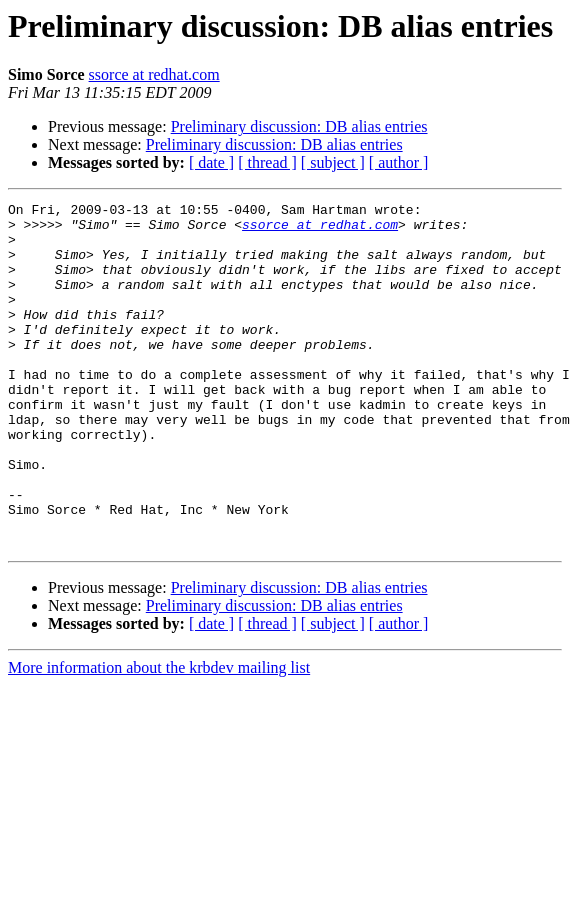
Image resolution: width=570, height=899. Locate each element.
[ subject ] (333, 162)
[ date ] (211, 162)
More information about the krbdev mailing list (159, 736)
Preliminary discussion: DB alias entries (299, 126)
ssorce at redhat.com (154, 74)
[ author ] (399, 162)
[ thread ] (267, 162)
